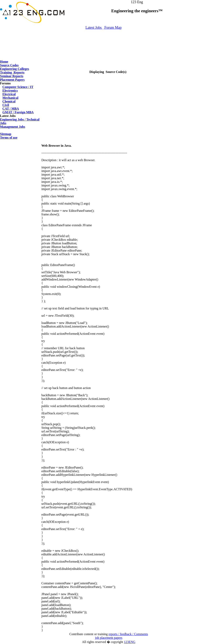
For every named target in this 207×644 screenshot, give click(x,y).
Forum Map (112, 28)
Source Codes (9, 65)
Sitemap (6, 134)
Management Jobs (13, 127)
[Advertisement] (104, 43)
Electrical (9, 94)
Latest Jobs (94, 28)
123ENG (130, 642)
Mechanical (10, 98)
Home (4, 62)
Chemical (9, 101)
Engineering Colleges (14, 69)
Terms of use (9, 138)
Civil (6, 105)
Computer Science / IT (18, 87)
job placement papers (109, 638)
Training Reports (12, 72)
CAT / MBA (11, 109)
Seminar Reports (12, 76)
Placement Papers (12, 80)
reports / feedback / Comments (128, 634)
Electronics (10, 91)
